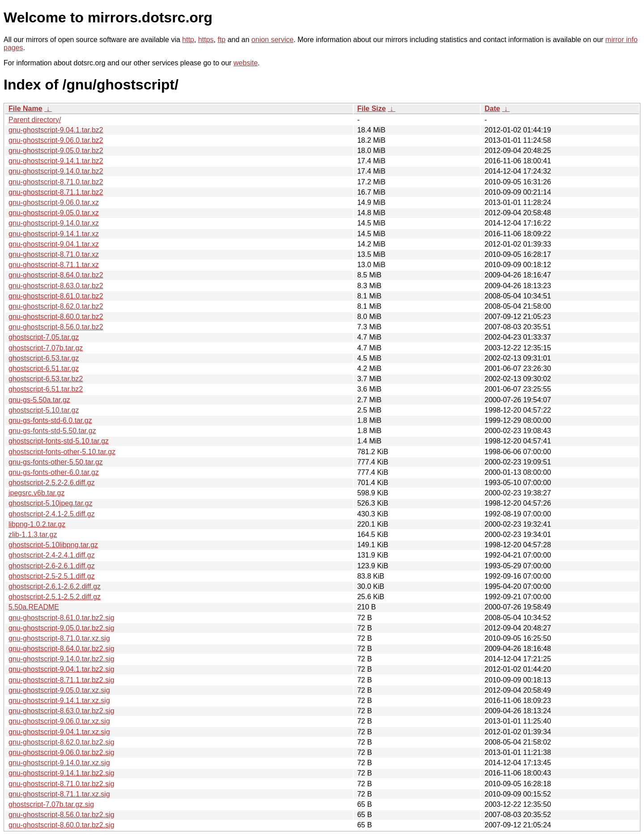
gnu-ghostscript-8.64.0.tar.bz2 (56, 275)
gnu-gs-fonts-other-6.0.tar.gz (54, 472)
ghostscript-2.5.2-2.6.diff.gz (52, 483)
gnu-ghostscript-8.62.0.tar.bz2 (56, 306)
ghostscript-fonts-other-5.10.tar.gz (62, 452)
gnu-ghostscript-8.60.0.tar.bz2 (56, 317)
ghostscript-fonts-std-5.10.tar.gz (59, 441)
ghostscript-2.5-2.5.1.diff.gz (52, 576)
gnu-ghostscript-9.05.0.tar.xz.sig (59, 690)
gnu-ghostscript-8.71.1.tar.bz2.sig (61, 680)
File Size (372, 109)
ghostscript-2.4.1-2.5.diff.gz (52, 514)
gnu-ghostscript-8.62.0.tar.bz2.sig (61, 742)
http (188, 40)
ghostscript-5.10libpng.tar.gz (53, 545)
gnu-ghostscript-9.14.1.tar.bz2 (56, 161)
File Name (25, 109)
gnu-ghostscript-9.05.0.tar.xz (54, 213)
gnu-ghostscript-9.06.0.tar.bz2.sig (61, 752)
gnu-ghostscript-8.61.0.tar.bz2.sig (61, 618)
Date (492, 109)
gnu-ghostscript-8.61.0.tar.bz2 (56, 296)
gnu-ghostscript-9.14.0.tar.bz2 (56, 171)
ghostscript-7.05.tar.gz (44, 337)
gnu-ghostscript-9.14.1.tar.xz (54, 234)
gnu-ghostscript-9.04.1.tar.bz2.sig (61, 669)
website (246, 63)
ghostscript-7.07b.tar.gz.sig (51, 804)
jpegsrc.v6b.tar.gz (36, 493)
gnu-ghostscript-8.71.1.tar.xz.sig (59, 794)
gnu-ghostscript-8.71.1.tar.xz (54, 265)
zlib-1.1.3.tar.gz (33, 535)
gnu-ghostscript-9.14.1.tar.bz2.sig (61, 773)
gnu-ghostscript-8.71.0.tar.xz (54, 254)
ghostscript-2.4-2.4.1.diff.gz (52, 555)
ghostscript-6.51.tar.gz (44, 369)
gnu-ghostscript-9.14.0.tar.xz (54, 223)
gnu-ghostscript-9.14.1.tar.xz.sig (59, 701)
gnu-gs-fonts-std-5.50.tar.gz (52, 431)
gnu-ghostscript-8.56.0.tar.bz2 (56, 327)
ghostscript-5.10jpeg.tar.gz (51, 503)
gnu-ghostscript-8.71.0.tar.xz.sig (59, 638)
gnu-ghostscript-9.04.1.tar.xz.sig (59, 732)
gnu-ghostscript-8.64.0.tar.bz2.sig (61, 649)
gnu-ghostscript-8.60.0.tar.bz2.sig (61, 825)
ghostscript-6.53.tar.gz (44, 358)
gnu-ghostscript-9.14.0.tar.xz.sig (59, 763)
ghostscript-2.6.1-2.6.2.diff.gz (55, 586)
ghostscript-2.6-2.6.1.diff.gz (52, 566)
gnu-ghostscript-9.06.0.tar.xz (54, 202)
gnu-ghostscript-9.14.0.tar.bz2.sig (61, 659)
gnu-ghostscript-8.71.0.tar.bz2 (56, 182)
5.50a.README (34, 607)
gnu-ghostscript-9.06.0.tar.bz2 (56, 140)
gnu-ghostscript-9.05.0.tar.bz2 (56, 151)
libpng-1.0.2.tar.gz (37, 524)
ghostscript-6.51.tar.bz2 (46, 389)
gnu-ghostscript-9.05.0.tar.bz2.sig (61, 628)
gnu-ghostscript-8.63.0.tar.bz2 (56, 286)
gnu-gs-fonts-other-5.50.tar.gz (56, 462)
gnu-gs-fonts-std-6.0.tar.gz (50, 420)
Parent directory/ (35, 120)
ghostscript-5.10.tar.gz (44, 410)
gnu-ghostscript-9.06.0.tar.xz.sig (59, 721)
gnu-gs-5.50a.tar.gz (39, 400)
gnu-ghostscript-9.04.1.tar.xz (54, 244)
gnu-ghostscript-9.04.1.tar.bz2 (56, 130)
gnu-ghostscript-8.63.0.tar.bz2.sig (61, 711)
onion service (272, 40)
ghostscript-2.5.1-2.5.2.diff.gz (55, 597)
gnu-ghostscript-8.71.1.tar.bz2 (56, 192)
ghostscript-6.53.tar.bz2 (46, 379)
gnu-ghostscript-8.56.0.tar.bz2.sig (61, 815)
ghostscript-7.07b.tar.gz (46, 348)
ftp (221, 40)
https (206, 40)
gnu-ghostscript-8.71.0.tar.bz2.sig (61, 784)
